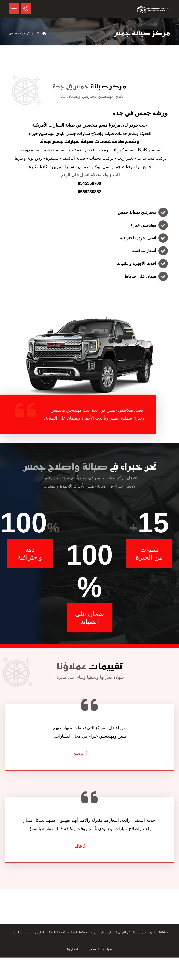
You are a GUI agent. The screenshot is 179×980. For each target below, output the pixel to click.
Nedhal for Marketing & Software (69, 934)
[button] (14, 9)
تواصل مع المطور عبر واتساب (29, 934)
